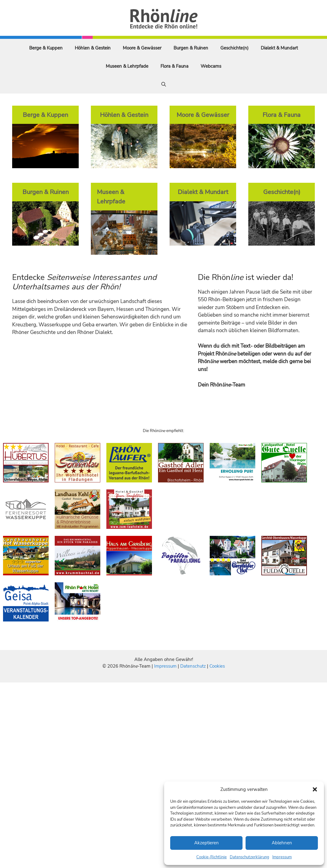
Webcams (211, 66)
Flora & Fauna (174, 66)
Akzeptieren (207, 843)
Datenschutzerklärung (250, 857)
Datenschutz (193, 666)
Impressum (282, 857)
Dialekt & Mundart (279, 48)
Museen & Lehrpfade (127, 66)
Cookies (217, 666)
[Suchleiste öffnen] (164, 84)
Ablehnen (282, 843)
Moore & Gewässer (142, 48)
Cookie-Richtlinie (212, 857)
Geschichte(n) (234, 48)
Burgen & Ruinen (191, 48)
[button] (315, 789)
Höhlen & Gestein (93, 48)
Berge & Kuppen (46, 48)
